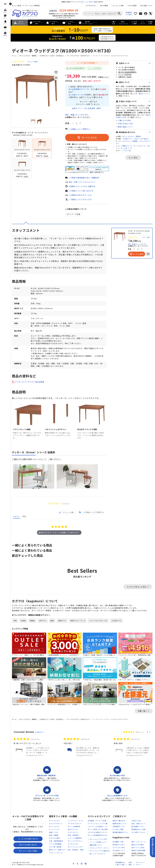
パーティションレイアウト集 (98, 824)
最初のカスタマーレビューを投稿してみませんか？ (59, 532)
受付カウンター (73, 829)
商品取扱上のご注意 (138, 829)
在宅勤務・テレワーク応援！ (98, 821)
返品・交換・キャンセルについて (82, 182)
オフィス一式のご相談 (89, 2)
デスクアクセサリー (56, 824)
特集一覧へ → (144, 711)
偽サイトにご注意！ (138, 847)
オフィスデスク (54, 821)
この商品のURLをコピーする (80, 195)
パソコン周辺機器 (55, 844)
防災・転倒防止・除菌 (76, 850)
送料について (144, 94)
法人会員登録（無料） (93, 108)
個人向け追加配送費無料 (76, 68)
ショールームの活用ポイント (98, 826)
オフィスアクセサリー (75, 841)
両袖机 (32, 621)
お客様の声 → (40, 732)
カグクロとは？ (91, 6)
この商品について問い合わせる (81, 191)
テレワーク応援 (74, 214)
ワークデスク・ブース (75, 821)
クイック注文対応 (94, 68)
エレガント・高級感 (130, 141)
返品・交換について (138, 824)
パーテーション (54, 829)
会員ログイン (77, 108)
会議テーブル (53, 832)
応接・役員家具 (73, 835)
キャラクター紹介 (119, 847)
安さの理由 (104, 6)
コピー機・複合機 (55, 847)
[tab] (67, 512)
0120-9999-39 (69, 10)
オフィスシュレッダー (76, 847)
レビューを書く (33, 62)
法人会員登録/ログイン (78, 89)
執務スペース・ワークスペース (134, 146)
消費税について (103, 77)
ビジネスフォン (73, 844)
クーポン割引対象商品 (86, 63)
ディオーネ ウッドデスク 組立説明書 (30, 382)
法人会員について (146, 6)
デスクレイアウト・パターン (100, 848)
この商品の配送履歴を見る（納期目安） (85, 178)
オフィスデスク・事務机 (28, 56)
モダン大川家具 (54, 838)
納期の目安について (120, 824)
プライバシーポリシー (140, 863)
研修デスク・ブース (78, 621)
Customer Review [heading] (24, 732)
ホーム (14, 56)
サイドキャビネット (75, 824)
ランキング (143, 23)
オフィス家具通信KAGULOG (97, 835)
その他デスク (116, 621)
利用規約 (130, 863)
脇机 (52, 621)
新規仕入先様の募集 (138, 850)
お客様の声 (150, 23)
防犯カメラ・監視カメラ (57, 850)
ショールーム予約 (118, 6)
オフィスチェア (54, 826)
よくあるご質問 (134, 23)
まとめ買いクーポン (77, 95)
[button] (148, 732)
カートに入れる (87, 137)
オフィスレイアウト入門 (98, 839)
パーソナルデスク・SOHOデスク (78, 56)
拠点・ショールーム (124, 23)
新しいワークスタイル (97, 854)
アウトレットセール (56, 853)
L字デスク (43, 621)
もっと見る (133, 158)
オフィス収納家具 (74, 826)
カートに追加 (136, 254)
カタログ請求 (132, 6)
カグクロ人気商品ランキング (98, 832)
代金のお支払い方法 (125, 124)
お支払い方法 (136, 821)
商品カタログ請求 (138, 845)
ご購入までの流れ (124, 120)
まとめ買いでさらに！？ (140, 832)
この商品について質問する (79, 129)
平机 (15, 621)
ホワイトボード (73, 832)
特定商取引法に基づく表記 (120, 863)
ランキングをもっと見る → (138, 587)
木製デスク (62, 621)
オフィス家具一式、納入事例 (98, 829)
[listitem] (32, 747)
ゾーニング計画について (98, 842)
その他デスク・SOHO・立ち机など (52, 56)
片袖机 (23, 621)
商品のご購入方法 (119, 821)
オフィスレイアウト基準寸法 (100, 851)
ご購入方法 (114, 23)
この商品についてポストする (80, 199)
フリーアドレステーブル (98, 621)
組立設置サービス (138, 826)
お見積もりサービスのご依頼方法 (82, 186)
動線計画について (96, 845)
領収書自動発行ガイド (120, 832)
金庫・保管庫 (54, 835)
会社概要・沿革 (118, 842)
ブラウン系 (127, 151)
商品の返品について (125, 127)
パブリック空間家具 (75, 838)
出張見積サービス (119, 826)
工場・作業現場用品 (56, 841)
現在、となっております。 (77, 115)
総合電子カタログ (119, 845)
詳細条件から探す (129, 13)
